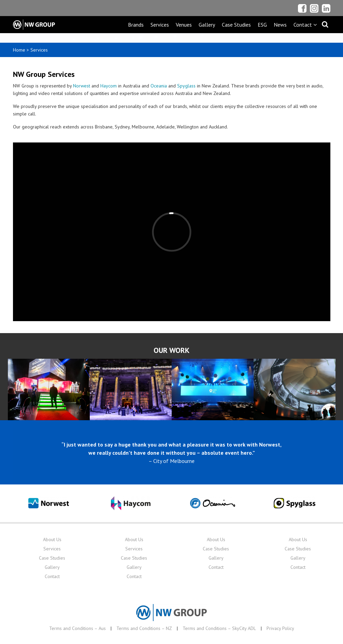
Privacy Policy (280, 628)
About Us (52, 539)
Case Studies (236, 25)
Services (160, 25)
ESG (262, 25)
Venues (184, 25)
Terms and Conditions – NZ (144, 628)
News (280, 25)
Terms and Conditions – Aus (77, 628)
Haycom (109, 86)
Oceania (159, 86)
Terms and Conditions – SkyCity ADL (219, 628)
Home (19, 50)
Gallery (207, 25)
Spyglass (186, 86)
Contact (52, 576)
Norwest (82, 86)
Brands (136, 25)
